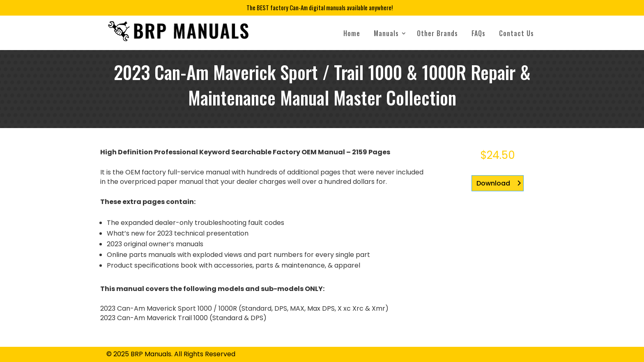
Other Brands (437, 33)
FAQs (478, 33)
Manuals (386, 33)
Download (493, 183)
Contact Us (516, 33)
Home (352, 33)
